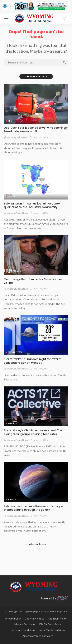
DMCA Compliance (50, 624)
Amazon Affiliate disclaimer (38, 636)
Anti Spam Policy (57, 619)
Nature (12, 197)
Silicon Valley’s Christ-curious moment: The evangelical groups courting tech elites (33, 432)
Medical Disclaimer (25, 624)
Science (12, 499)
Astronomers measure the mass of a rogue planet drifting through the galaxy (33, 508)
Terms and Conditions (23, 630)
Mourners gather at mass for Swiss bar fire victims (33, 281)
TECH (10, 121)
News (11, 272)
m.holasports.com (36, 544)
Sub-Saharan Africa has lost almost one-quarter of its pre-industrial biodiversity (32, 205)
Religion (12, 423)
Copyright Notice (34, 619)
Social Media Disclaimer (52, 630)
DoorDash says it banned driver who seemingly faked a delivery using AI (36, 130)
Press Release (15, 352)
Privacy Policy (13, 619)
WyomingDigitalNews (17, 137)
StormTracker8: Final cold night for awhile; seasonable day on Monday (32, 361)
